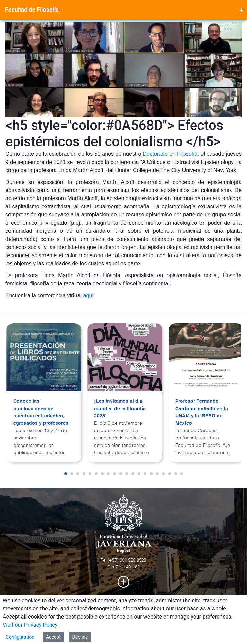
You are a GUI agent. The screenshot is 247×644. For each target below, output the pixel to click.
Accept (53, 637)
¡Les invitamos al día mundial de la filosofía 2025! (120, 409)
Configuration (20, 637)
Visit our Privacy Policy (30, 625)
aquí (89, 295)
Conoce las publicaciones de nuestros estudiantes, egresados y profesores (41, 412)
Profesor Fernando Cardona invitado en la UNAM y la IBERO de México (202, 412)
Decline (80, 637)
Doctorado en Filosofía (170, 154)
